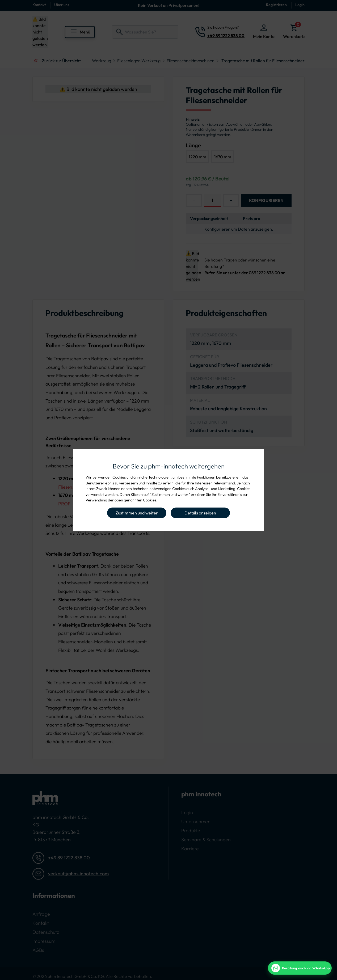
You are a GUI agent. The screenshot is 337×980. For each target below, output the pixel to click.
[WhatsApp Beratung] (300, 968)
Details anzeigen (200, 513)
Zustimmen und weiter (137, 513)
